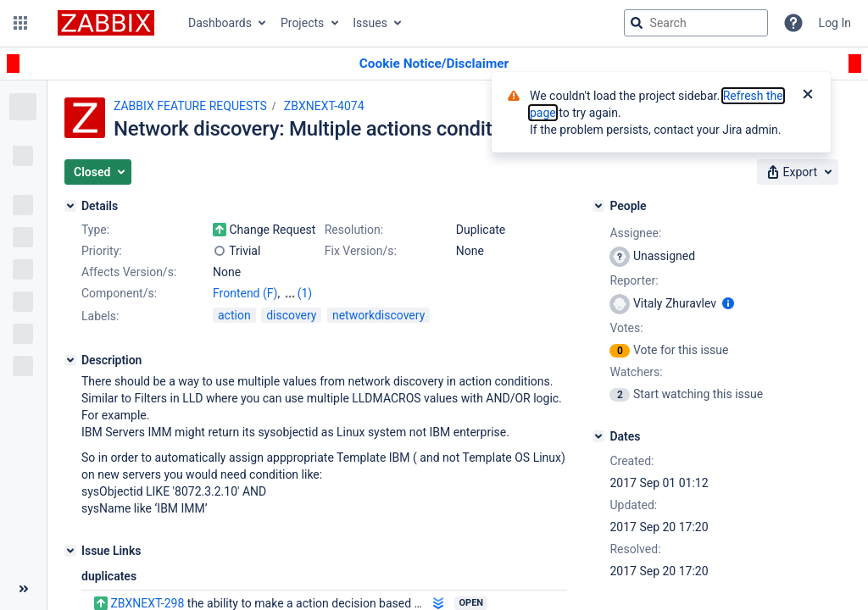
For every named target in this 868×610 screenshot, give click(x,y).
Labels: (100, 316)
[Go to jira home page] (106, 23)
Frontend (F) (245, 293)
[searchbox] (696, 23)
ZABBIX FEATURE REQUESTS (190, 106)
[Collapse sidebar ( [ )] (23, 589)
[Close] (808, 96)
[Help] (793, 23)
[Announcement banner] (434, 64)
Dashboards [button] (220, 23)
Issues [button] (370, 23)
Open (471, 603)
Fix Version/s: (361, 251)
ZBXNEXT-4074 (324, 106)
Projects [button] (302, 23)
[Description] (70, 360)
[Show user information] (728, 303)
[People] (598, 206)
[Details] (70, 206)
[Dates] (598, 436)
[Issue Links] (70, 551)
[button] (20, 23)
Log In (835, 23)
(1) (305, 293)
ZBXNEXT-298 (147, 603)
